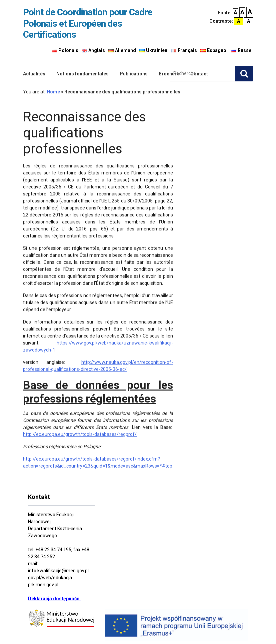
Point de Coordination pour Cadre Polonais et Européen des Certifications (88, 23)
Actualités (34, 74)
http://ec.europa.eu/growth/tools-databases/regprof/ (80, 434)
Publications (134, 74)
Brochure (169, 74)
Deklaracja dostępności (54, 599)
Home (53, 92)
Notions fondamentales (82, 74)
